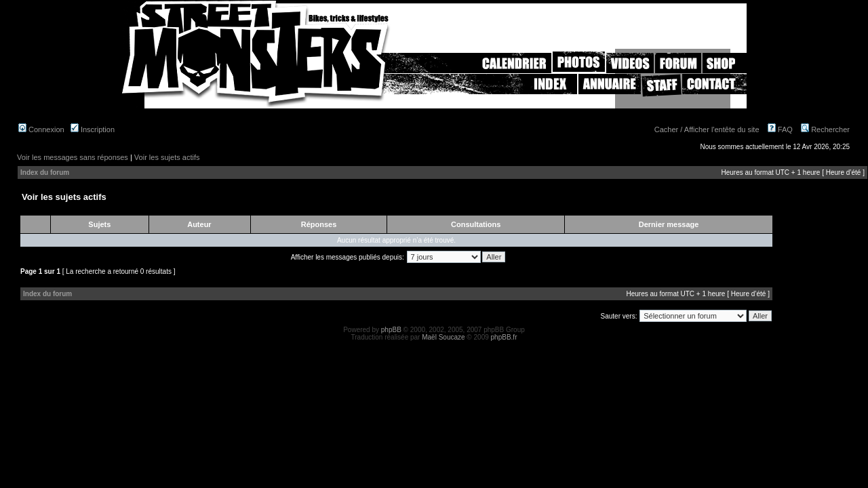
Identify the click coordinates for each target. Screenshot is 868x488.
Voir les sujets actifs (167, 157)
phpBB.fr (504, 337)
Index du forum (45, 172)
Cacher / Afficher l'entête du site (707, 129)
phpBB (391, 330)
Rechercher (825, 129)
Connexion (41, 129)
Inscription (93, 129)
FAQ (780, 129)
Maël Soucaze (443, 337)
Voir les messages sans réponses (73, 157)
